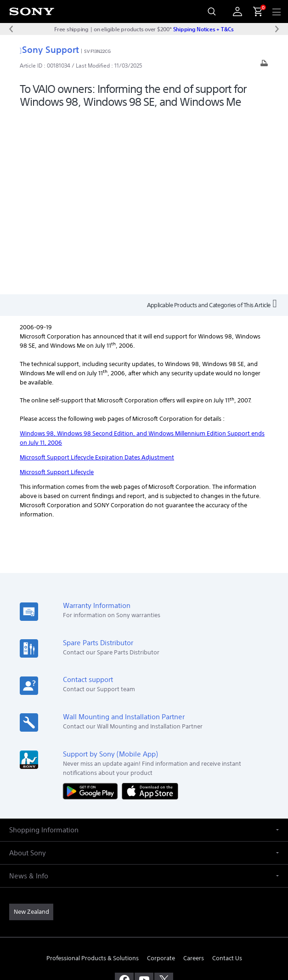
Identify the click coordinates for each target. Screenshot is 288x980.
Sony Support (49, 49)
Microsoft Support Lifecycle (57, 294)
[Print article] (264, 66)
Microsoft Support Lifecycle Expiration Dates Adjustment (97, 279)
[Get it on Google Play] (92, 612)
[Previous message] (11, 29)
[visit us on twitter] (164, 801)
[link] (31, 733)
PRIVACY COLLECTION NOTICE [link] (144, 926)
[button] (144, 651)
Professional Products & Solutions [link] (93, 779)
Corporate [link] (161, 779)
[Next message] (277, 29)
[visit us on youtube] (144, 801)
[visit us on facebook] (124, 801)
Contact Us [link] (227, 779)
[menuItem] (254, 11)
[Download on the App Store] (150, 612)
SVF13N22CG (97, 51)
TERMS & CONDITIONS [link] (144, 903)
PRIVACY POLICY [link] (144, 915)
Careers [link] (194, 779)
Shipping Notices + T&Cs (203, 29)
